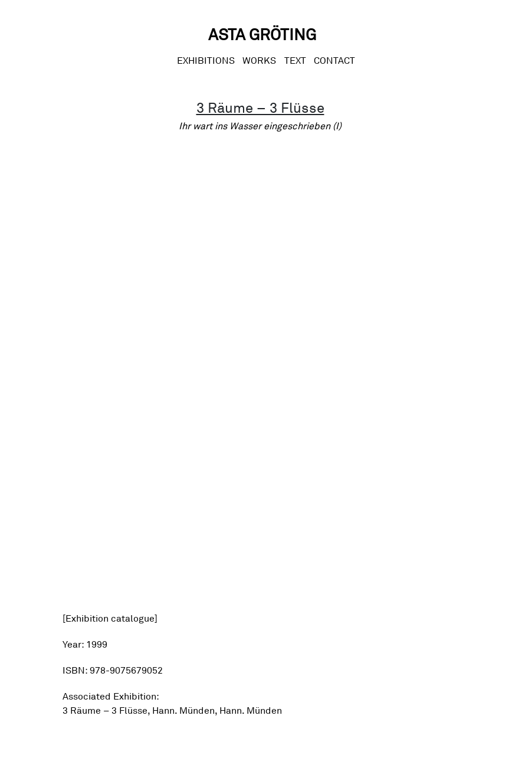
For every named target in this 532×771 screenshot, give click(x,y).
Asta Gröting (262, 34)
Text (295, 60)
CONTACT (334, 60)
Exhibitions (206, 60)
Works (259, 60)
